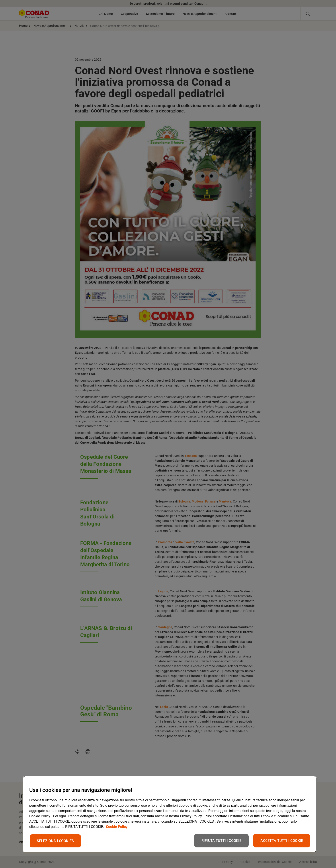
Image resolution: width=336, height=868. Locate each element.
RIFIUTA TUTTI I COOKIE (222, 841)
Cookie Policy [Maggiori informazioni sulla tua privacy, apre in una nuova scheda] (117, 827)
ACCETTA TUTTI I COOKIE (282, 841)
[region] (170, 814)
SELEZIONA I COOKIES (55, 841)
